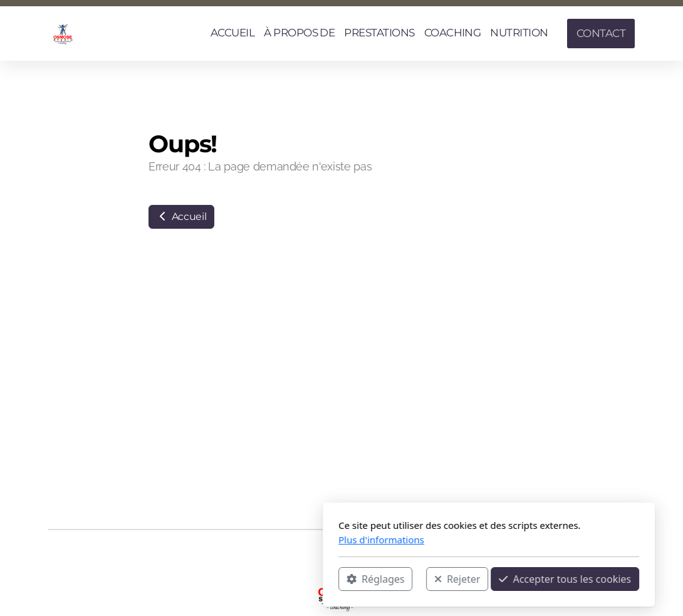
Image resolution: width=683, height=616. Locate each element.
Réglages (228, 579)
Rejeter (310, 579)
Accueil (181, 217)
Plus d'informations (234, 540)
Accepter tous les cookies (418, 579)
